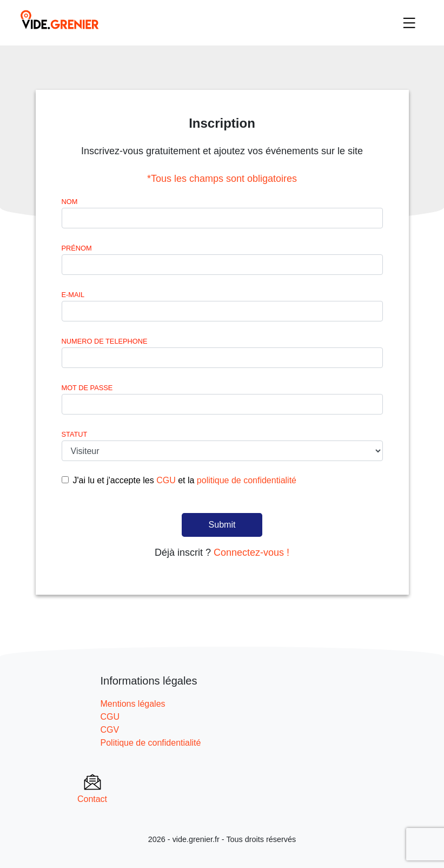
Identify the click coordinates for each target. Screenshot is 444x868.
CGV (110, 730)
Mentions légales (133, 704)
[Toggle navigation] (409, 23)
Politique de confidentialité (151, 743)
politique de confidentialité (247, 480)
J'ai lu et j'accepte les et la (185, 480)
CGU (166, 480)
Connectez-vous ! (251, 553)
